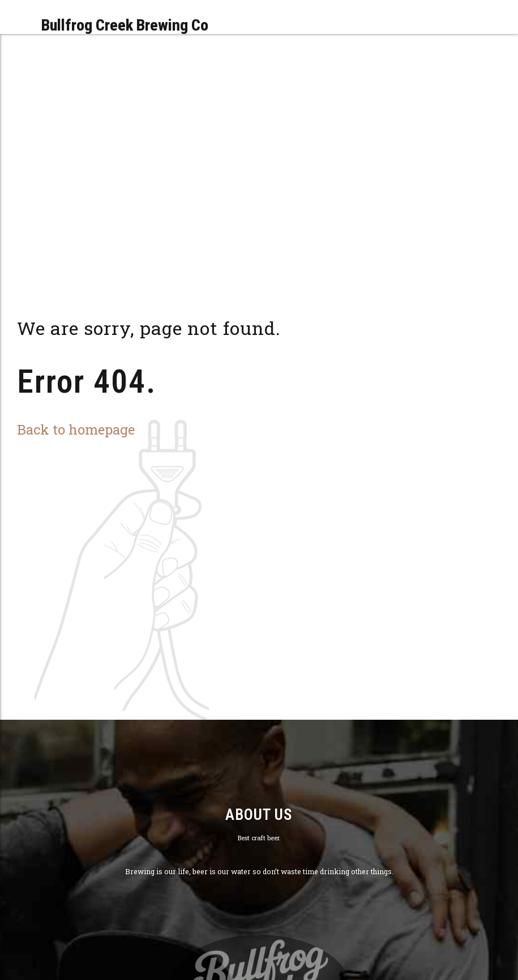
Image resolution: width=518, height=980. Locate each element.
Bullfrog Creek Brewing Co (125, 25)
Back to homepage (76, 429)
